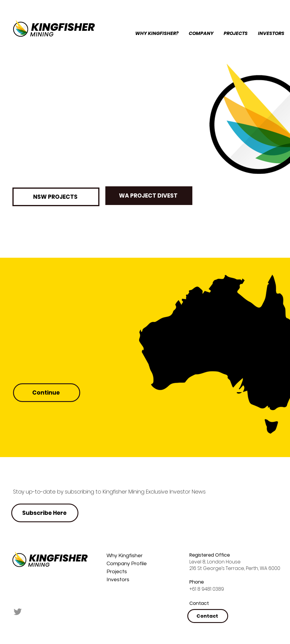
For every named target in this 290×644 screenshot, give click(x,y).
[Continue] (47, 393)
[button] (201, 34)
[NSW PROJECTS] (56, 197)
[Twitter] (18, 611)
